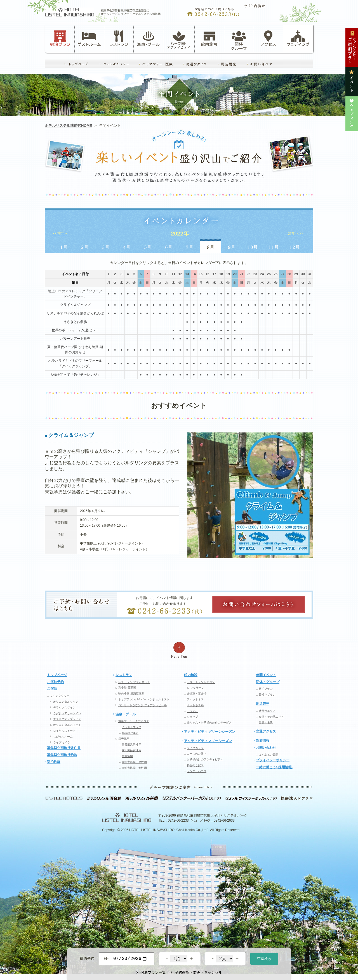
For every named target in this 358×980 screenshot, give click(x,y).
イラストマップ (131, 727)
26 (276, 274)
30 (303, 274)
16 (207, 274)
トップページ (57, 675)
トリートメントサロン (201, 682)
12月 (295, 246)
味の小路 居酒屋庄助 (131, 694)
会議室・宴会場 (197, 694)
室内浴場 (127, 756)
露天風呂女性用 (131, 750)
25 (269, 274)
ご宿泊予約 (55, 682)
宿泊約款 (54, 762)
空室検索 (264, 958)
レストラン (119, 39)
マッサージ (197, 688)
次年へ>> (296, 233)
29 (296, 274)
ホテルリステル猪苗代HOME (68, 126)
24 (262, 274)
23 (255, 274)
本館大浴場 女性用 (134, 768)
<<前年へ (61, 233)
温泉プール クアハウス (134, 721)
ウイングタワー (60, 696)
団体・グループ (268, 682)
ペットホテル (195, 705)
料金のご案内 (195, 765)
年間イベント (266, 675)
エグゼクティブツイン (67, 719)
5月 (148, 246)
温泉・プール (149, 39)
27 (282, 274)
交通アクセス (266, 731)
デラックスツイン (64, 707)
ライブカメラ (62, 742)
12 (180, 274)
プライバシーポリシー (273, 760)
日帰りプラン (267, 695)
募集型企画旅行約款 (62, 755)
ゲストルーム (89, 39)
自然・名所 (266, 722)
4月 (127, 246)
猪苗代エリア (267, 711)
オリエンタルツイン (66, 702)
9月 (232, 246)
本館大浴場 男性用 (134, 762)
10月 (253, 246)
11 (173, 274)
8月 (211, 246)
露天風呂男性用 (131, 745)
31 (310, 274)
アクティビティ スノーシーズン (208, 741)
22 (248, 274)
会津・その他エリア (271, 717)
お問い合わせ (266, 748)
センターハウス (197, 771)
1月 (64, 246)
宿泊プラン (60, 39)
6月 (169, 246)
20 (235, 274)
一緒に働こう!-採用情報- (274, 767)
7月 (190, 246)
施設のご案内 (130, 733)
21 (242, 274)
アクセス (268, 39)
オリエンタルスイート (67, 725)
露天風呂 (124, 739)
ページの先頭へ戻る (179, 650)
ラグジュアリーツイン (67, 713)
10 (167, 274)
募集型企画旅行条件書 (64, 748)
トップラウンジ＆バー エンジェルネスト (144, 699)
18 (221, 274)
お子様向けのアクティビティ (205, 759)
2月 (85, 246)
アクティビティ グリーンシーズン (210, 732)
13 (187, 274)
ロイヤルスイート (64, 731)
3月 (106, 246)
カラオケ (192, 711)
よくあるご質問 (268, 755)
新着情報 (263, 741)
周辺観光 (263, 704)
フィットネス (195, 699)
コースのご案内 (197, 754)
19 (228, 274)
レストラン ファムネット (134, 682)
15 (201, 274)
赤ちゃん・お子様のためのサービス (209, 723)
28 (289, 274)
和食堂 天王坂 (127, 688)
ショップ (192, 717)
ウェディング (298, 39)
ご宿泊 (52, 689)
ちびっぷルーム (63, 737)
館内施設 (209, 39)
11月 (274, 246)
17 (214, 274)
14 (194, 274)
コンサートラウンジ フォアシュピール (143, 705)
